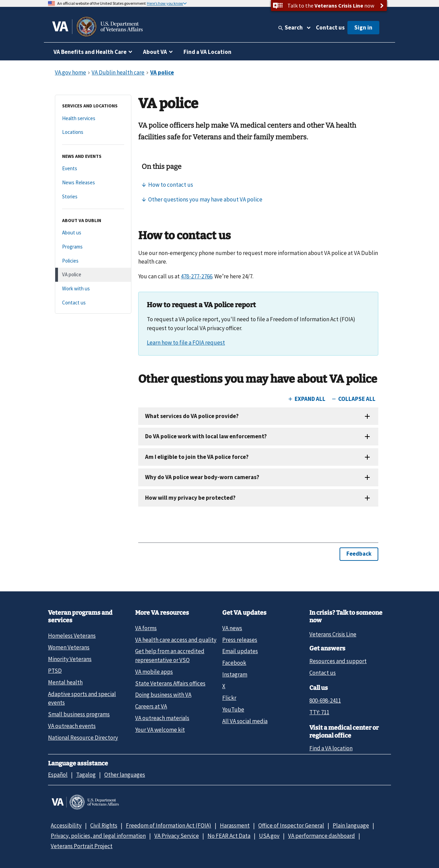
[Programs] (93, 247)
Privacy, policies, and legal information (98, 836)
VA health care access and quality (176, 640)
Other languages (125, 775)
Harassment (235, 825)
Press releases (240, 640)
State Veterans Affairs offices (170, 683)
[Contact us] (93, 303)
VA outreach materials (162, 718)
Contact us (330, 27)
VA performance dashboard (322, 836)
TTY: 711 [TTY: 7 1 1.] (319, 712)
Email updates (240, 651)
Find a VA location (331, 748)
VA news (232, 628)
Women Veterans (69, 647)
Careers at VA (151, 706)
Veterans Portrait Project (82, 846)
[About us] (93, 233)
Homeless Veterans (72, 636)
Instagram (235, 674)
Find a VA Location (207, 52)
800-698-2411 (325, 701)
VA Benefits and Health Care (90, 52)
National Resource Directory (83, 738)
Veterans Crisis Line (333, 634)
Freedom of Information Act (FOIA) (169, 825)
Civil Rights (104, 825)
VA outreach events (72, 726)
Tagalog (86, 775)
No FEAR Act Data (229, 836)
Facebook (234, 663)
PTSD (55, 671)
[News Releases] (93, 183)
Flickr (229, 698)
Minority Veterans (70, 659)
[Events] (93, 169)
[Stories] (93, 197)
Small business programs (79, 714)
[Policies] (93, 261)
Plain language (351, 825)
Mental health (65, 682)
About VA (155, 52)
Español (58, 775)
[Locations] (93, 132)
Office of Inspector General (291, 825)
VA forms (146, 628)
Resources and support (338, 661)
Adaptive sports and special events (82, 698)
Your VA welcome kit (160, 730)
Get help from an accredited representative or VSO (170, 655)
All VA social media (245, 721)
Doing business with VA (163, 695)
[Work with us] (93, 289)
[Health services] (93, 119)
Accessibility (66, 825)
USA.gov (269, 836)
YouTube (233, 709)
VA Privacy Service (177, 836)
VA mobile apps (154, 672)
